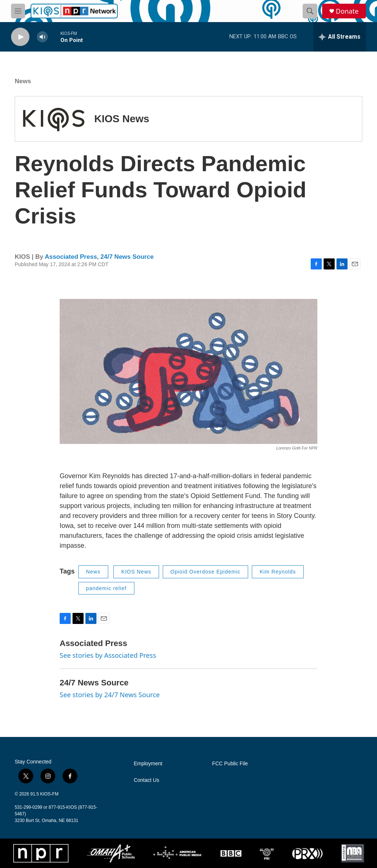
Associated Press (71, 257)
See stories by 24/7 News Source (110, 695)
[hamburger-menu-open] (18, 11)
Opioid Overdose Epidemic (206, 572)
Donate (347, 11)
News (23, 81)
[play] (20, 37)
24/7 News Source (127, 257)
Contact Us (146, 780)
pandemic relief (106, 588)
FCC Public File (230, 764)
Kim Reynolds (278, 572)
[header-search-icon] (310, 11)
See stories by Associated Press (108, 655)
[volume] (42, 37)
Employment (148, 764)
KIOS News (122, 119)
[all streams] (340, 37)
